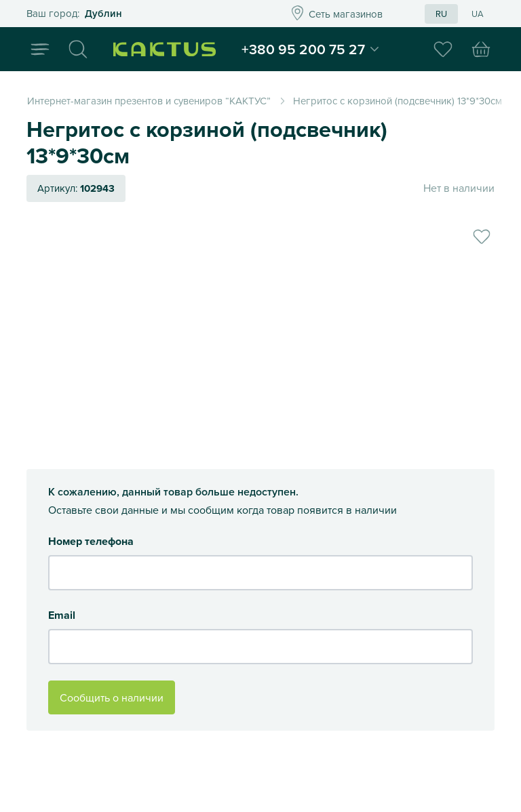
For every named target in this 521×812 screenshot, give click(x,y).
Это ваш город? (138, 14)
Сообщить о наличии (112, 697)
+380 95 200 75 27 (320, 50)
